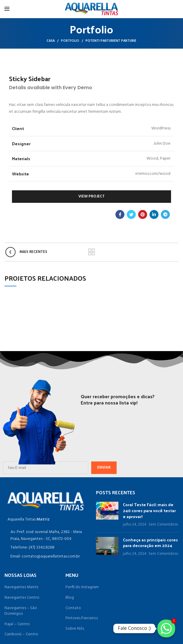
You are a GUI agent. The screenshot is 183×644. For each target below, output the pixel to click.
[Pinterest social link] (143, 214)
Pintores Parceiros (82, 618)
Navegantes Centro (22, 598)
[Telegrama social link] (165, 214)
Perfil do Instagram (82, 587)
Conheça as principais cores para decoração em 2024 (150, 543)
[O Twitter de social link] (131, 214)
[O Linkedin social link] (154, 214)
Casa (51, 41)
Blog (70, 598)
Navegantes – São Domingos (21, 611)
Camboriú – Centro (21, 634)
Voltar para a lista (92, 252)
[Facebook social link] (120, 214)
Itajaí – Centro (17, 624)
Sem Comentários (163, 525)
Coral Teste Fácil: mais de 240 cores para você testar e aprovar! (149, 510)
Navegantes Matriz (22, 587)
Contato (73, 608)
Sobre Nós (75, 629)
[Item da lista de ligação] (46, 548)
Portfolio (70, 41)
